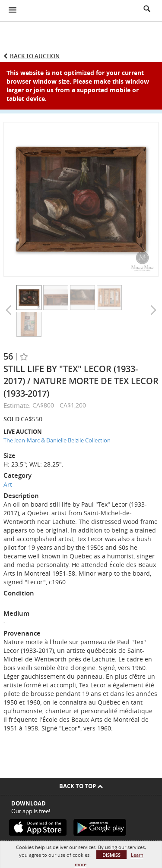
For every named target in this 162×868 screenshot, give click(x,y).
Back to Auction (35, 56)
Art (8, 484)
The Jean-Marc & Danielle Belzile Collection (57, 440)
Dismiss (111, 855)
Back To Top (81, 786)
